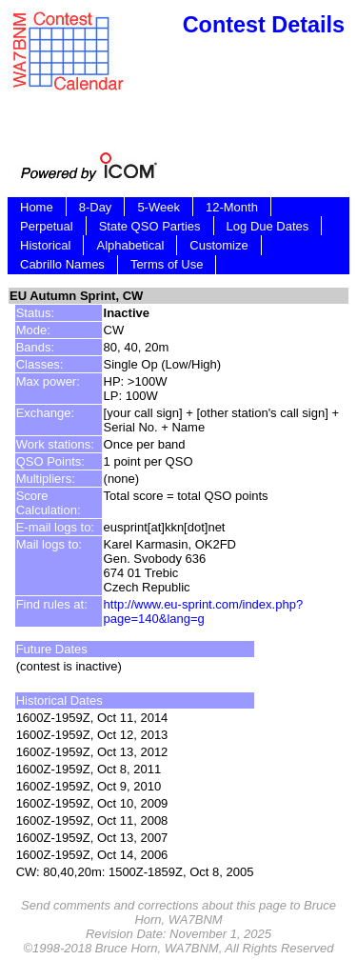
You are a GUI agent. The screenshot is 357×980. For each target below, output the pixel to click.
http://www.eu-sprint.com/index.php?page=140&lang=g (204, 611)
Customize (218, 245)
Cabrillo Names (62, 264)
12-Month (232, 207)
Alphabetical (130, 245)
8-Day (96, 207)
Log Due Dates (268, 226)
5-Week (159, 207)
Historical (45, 245)
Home (37, 207)
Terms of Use (167, 264)
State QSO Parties (150, 226)
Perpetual (47, 226)
